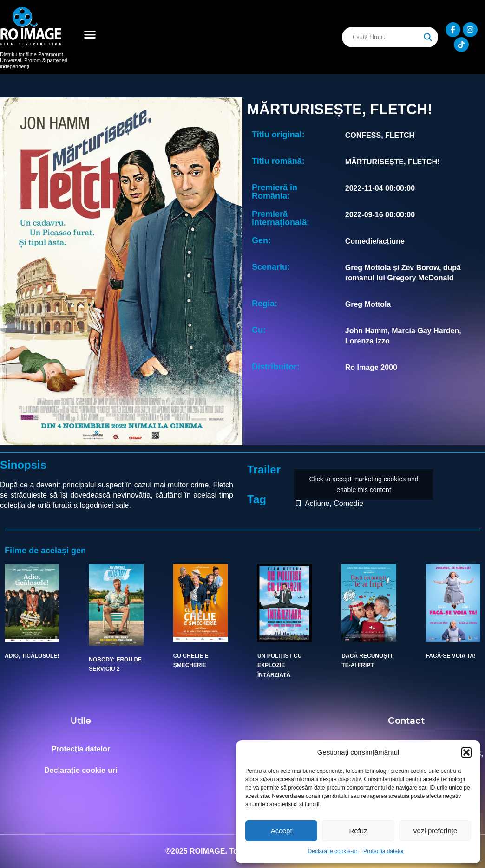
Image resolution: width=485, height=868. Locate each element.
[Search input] (386, 37)
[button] (466, 752)
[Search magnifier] (428, 37)
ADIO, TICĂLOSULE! (32, 656)
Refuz (358, 831)
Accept (282, 831)
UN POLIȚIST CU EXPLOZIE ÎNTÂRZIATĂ (279, 665)
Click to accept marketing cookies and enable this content (364, 484)
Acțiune (317, 503)
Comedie (348, 503)
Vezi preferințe (435, 831)
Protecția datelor (383, 851)
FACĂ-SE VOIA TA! (451, 656)
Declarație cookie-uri (333, 851)
